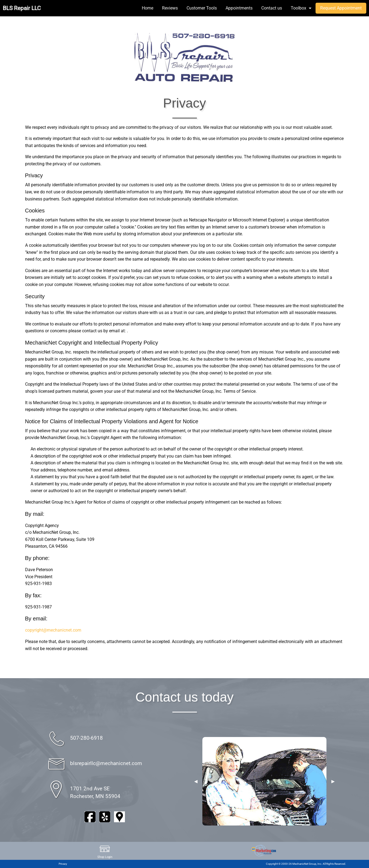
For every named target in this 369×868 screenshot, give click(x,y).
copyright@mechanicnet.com (53, 630)
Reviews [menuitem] (170, 8)
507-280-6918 (86, 738)
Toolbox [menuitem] (298, 8)
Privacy (63, 864)
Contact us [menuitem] (272, 8)
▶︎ (333, 781)
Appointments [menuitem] (239, 8)
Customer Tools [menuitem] (202, 8)
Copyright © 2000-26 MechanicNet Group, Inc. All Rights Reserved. (306, 864)
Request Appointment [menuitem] (341, 8)
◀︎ (196, 781)
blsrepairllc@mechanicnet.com (106, 763)
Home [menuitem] (148, 8)
